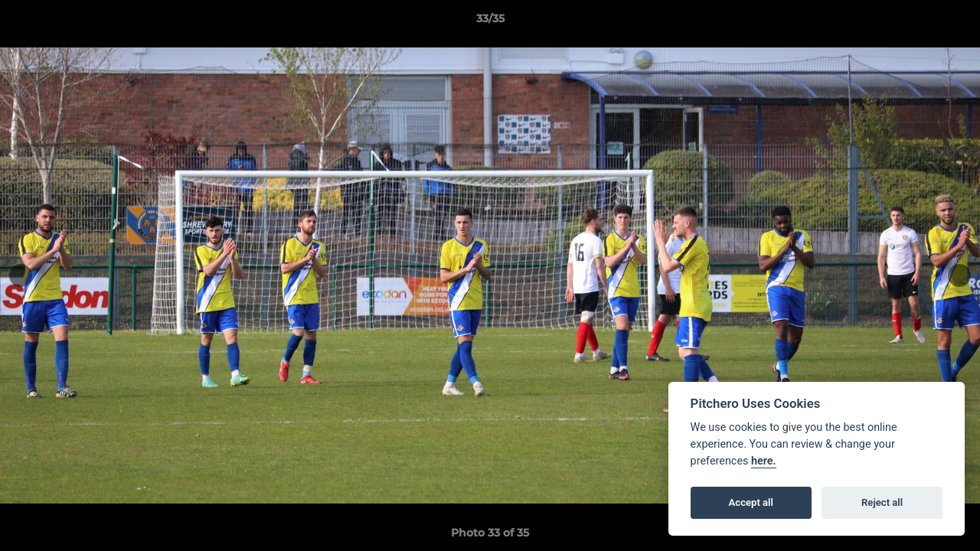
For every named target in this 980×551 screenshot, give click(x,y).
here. (764, 461)
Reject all (882, 502)
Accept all (751, 502)
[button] (952, 22)
